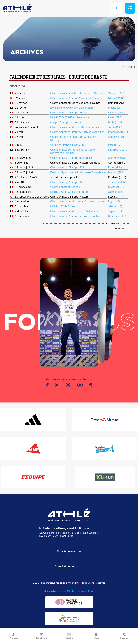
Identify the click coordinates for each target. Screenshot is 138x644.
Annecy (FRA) (116, 137)
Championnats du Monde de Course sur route (77, 201)
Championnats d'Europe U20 (67, 182)
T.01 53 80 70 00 (48, 536)
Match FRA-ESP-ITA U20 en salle (70, 117)
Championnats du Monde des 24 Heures (74, 211)
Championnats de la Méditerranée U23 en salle (78, 93)
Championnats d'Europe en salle (69, 112)
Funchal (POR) (116, 98)
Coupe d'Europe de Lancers (66, 122)
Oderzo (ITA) (115, 192)
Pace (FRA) (114, 145)
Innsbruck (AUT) (117, 150)
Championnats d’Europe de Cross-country (75, 216)
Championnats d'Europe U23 (67, 167)
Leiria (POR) (115, 122)
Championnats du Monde (65, 187)
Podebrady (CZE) (118, 132)
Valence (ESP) (116, 93)
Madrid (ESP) (116, 108)
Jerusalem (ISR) (117, 182)
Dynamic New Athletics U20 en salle (72, 108)
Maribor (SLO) (116, 172)
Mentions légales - (78, 591)
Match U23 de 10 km (63, 206)
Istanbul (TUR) (116, 112)
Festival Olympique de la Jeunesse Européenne (78, 172)
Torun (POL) (115, 127)
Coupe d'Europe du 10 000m (67, 145)
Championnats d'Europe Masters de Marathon (77, 98)
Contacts (93, 591)
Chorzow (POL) (117, 158)
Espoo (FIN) (115, 167)
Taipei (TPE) (115, 211)
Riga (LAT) (114, 201)
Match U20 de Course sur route (69, 192)
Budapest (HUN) (118, 187)
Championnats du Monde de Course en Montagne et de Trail (73, 151)
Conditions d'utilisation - (53, 591)
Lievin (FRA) (115, 117)
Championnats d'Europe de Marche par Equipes (78, 132)
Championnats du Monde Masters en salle (75, 127)
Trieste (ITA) (115, 206)
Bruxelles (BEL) (117, 216)
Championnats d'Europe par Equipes (71, 158)
